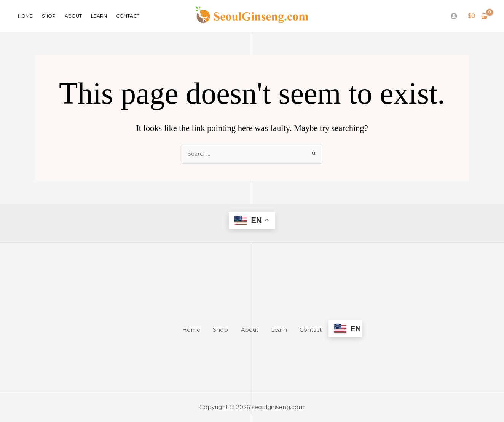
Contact (128, 16)
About (73, 16)
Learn (99, 16)
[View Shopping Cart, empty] (478, 16)
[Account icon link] (454, 16)
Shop (49, 16)
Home (25, 16)
